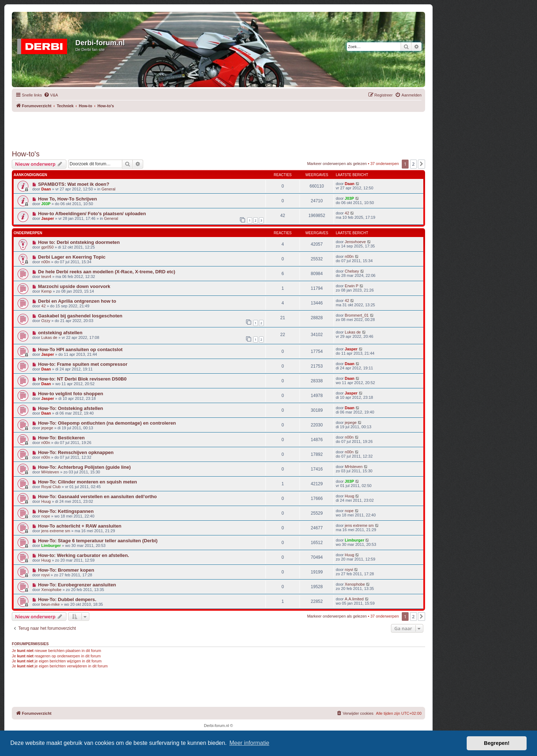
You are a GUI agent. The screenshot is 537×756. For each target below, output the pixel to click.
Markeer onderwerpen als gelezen (337, 164)
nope (46, 516)
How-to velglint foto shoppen (71, 394)
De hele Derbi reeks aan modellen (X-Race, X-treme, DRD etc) (107, 272)
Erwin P (352, 286)
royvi (45, 575)
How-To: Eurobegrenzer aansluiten (77, 585)
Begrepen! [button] (497, 743)
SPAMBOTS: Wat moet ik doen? (74, 184)
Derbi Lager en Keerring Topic (72, 257)
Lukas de (49, 337)
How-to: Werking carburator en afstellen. (84, 555)
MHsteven (50, 472)
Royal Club (51, 487)
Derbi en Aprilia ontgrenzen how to (77, 301)
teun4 (46, 277)
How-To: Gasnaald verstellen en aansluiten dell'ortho (97, 497)
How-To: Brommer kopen (66, 570)
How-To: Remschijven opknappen (76, 452)
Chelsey (352, 271)
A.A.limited (354, 599)
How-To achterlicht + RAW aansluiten (80, 526)
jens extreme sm (56, 531)
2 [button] (413, 164)
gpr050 (47, 247)
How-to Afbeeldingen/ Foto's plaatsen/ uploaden (92, 214)
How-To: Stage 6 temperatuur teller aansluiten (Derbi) (98, 541)
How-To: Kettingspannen (66, 511)
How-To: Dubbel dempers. (67, 599)
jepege (47, 428)
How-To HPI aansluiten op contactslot (80, 349)
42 (347, 213)
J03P (46, 204)
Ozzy (46, 321)
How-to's (26, 154)
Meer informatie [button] (249, 743)
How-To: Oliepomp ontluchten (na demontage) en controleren (107, 423)
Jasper (48, 218)
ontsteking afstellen (60, 333)
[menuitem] (51, 95)
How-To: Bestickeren (61, 438)
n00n (46, 262)
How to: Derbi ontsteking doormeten (79, 242)
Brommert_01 (357, 315)
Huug (46, 501)
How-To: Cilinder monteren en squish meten (88, 482)
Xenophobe (51, 590)
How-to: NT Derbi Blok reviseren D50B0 (82, 379)
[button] (421, 164)
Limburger (51, 545)
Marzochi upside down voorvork (74, 286)
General (109, 189)
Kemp (46, 291)
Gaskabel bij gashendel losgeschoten (80, 316)
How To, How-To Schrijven (67, 199)
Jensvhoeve (355, 242)
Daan (46, 189)
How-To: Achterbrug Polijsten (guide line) (84, 467)
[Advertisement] (218, 128)
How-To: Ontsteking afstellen (70, 408)
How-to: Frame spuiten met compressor (83, 364)
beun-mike (50, 604)
